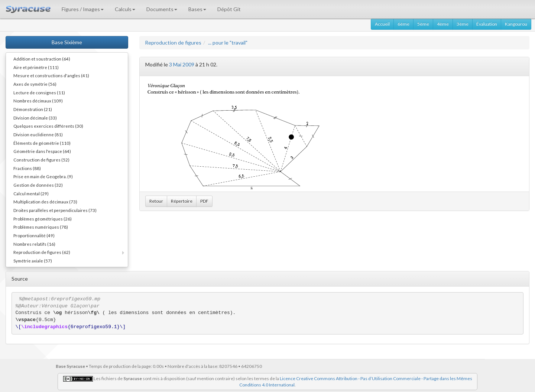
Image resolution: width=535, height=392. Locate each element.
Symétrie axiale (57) (33, 261)
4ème (443, 24)
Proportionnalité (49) (34, 235)
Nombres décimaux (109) (38, 101)
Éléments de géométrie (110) (42, 143)
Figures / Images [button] (83, 9)
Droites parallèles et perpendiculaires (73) (55, 210)
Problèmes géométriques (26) (43, 219)
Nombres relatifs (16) (34, 244)
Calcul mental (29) (31, 193)
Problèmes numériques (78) (41, 227)
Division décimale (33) (35, 118)
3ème (463, 24)
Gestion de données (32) (38, 185)
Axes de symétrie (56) (35, 84)
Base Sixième (67, 42)
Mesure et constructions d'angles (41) (51, 75)
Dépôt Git (229, 9)
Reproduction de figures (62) (42, 252)
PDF (204, 201)
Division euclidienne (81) (38, 134)
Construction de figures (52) (41, 160)
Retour (156, 201)
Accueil (382, 24)
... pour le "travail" (228, 43)
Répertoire (182, 201)
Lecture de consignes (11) (39, 92)
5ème (423, 24)
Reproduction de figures (173, 43)
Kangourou (516, 24)
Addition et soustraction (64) (42, 59)
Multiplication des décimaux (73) (45, 202)
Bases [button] (197, 9)
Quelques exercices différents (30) (48, 126)
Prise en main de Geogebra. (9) (43, 176)
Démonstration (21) (33, 109)
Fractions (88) (27, 168)
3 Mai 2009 (182, 64)
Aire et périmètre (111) (36, 67)
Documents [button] (162, 9)
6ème (403, 24)
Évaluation (487, 24)
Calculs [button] (125, 9)
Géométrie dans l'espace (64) (42, 151)
